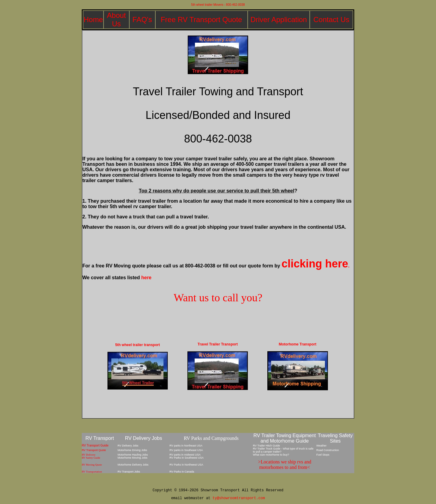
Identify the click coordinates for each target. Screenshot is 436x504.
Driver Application (279, 20)
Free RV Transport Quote (201, 20)
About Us (116, 20)
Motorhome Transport (298, 344)
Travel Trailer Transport (218, 344)
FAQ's (142, 20)
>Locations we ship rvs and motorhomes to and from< (285, 465)
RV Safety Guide (91, 458)
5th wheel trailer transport (138, 345)
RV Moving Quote (92, 465)
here (146, 278)
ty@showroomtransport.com (239, 498)
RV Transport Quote (94, 450)
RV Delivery (89, 455)
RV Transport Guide (95, 445)
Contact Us (331, 20)
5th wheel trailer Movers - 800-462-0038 (218, 5)
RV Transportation (92, 472)
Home (93, 20)
